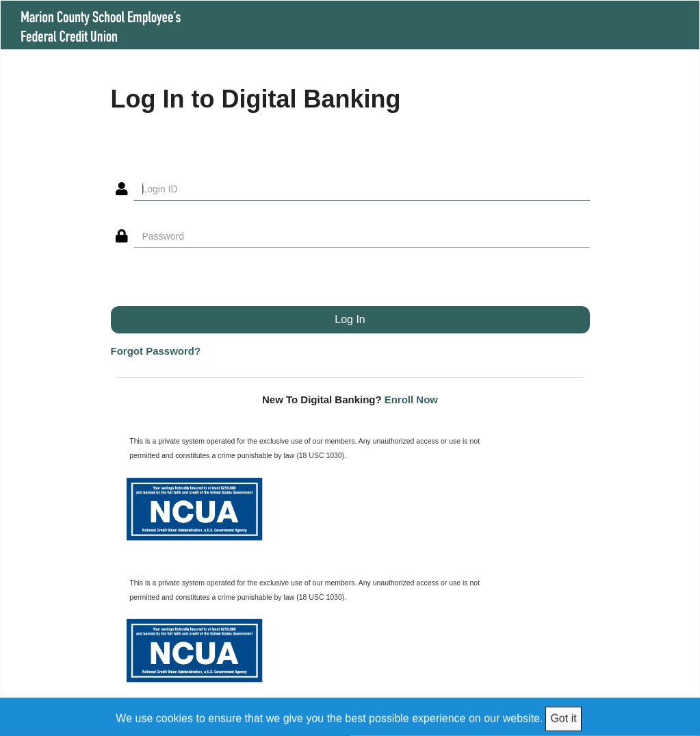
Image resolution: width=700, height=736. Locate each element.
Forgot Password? (156, 351)
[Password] (362, 236)
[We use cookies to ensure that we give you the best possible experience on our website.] (350, 716)
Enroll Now (411, 399)
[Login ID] (362, 189)
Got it (563, 718)
